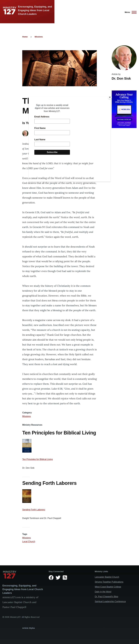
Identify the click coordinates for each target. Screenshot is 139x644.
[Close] (110, 97)
